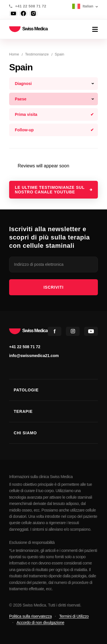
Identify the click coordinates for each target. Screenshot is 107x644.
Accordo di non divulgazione (40, 623)
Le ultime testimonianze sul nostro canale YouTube (50, 190)
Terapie (23, 411)
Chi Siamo (25, 433)
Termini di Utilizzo (74, 616)
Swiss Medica (28, 29)
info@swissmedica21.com (34, 356)
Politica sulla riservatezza (30, 616)
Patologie (26, 390)
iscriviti (53, 287)
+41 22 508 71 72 (31, 6)
